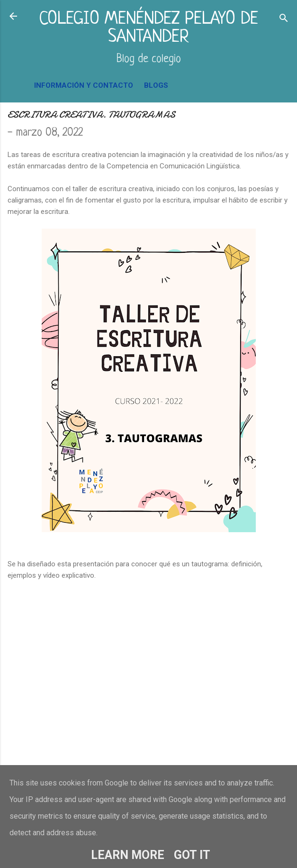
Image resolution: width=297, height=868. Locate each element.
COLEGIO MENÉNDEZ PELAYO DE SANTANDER (148, 28)
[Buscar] (284, 19)
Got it (192, 855)
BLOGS (156, 85)
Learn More (128, 855)
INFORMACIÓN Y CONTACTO (84, 85)
